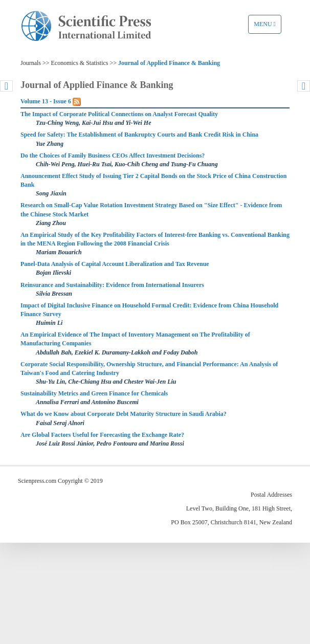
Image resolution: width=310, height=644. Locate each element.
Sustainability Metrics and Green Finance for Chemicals (94, 393)
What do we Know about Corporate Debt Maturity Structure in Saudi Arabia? (124, 414)
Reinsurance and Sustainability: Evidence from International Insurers (112, 285)
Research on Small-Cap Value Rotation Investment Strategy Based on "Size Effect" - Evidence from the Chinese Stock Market (151, 209)
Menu (267, 27)
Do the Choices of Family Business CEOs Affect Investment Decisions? (113, 156)
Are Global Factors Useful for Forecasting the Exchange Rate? (102, 435)
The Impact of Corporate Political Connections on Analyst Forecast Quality (119, 114)
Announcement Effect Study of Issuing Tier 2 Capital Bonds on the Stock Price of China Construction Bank (153, 180)
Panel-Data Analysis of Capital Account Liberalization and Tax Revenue (115, 264)
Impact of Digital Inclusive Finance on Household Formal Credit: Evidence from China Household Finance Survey (149, 310)
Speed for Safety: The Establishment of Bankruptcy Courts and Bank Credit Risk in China (139, 135)
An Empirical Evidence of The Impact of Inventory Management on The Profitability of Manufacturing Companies (135, 339)
